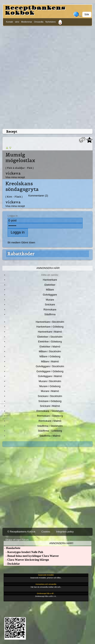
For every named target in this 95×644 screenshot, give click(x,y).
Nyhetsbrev (51, 22)
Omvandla (39, 22)
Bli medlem (14, 242)
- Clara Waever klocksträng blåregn (26, 560)
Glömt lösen (28, 242)
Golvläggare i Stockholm (50, 366)
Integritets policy (65, 532)
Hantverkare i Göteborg (50, 327)
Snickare (50, 304)
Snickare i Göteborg (50, 401)
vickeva (13, 173)
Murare (50, 300)
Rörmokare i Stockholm (50, 411)
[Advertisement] (47, 77)
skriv (17, 22)
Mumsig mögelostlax (20, 158)
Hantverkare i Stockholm (50, 322)
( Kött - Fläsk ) (14, 197)
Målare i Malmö (50, 361)
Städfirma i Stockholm (50, 426)
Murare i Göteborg (50, 386)
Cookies (46, 532)
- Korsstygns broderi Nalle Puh (23, 552)
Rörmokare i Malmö (50, 421)
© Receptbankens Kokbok (21, 532)
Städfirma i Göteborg (50, 431)
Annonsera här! (48, 268)
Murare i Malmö (50, 391)
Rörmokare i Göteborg (50, 416)
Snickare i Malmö (50, 406)
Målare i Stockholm (50, 351)
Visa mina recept (15, 177)
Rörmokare (50, 310)
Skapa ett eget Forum (17, 540)
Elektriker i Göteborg (50, 342)
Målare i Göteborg (50, 356)
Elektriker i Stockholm (50, 337)
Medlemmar (27, 22)
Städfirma (50, 314)
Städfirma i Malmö (50, 436)
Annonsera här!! (61, 543)
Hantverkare (50, 280)
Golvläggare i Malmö (50, 376)
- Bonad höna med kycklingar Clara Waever (31, 556)
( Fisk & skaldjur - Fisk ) (20, 168)
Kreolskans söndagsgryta (22, 186)
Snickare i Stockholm (50, 396)
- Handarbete (12, 548)
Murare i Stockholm (50, 381)
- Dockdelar (12, 564)
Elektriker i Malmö (50, 347)
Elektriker (50, 285)
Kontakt (10, 22)
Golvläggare (50, 295)
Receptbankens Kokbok (35, 11)
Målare (50, 290)
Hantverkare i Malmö (50, 332)
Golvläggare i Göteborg (50, 371)
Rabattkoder (21, 254)
